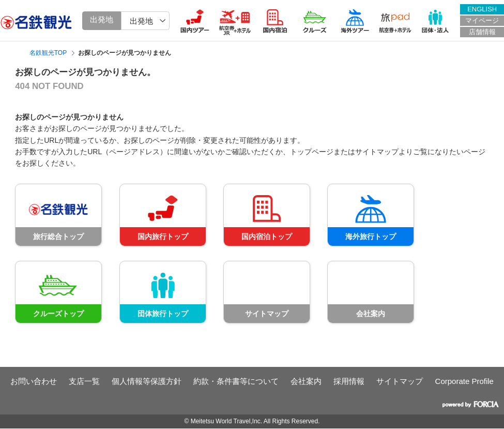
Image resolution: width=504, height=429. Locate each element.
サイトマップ (400, 381)
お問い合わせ (34, 381)
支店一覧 (84, 381)
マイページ (482, 20)
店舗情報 (482, 32)
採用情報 (349, 381)
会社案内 (306, 381)
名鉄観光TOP (48, 53)
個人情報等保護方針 (147, 381)
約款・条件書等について (236, 381)
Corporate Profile (464, 381)
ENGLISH (482, 9)
